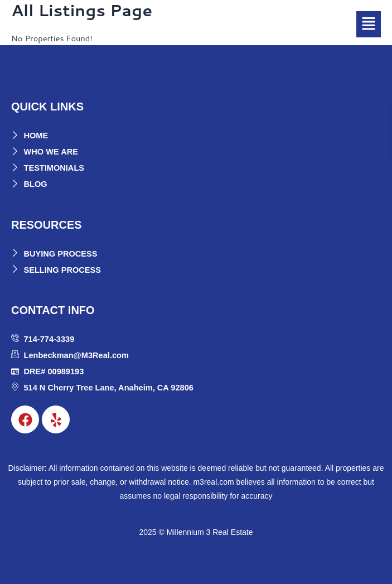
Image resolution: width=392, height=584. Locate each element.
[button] (369, 24)
